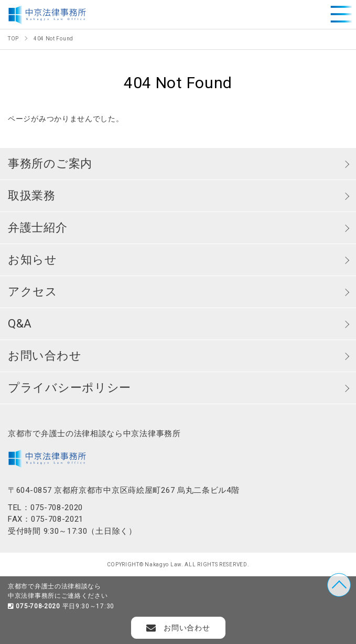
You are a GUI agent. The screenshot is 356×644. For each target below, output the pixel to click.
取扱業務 (32, 196)
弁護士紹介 (38, 228)
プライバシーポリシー (69, 388)
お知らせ (33, 260)
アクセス (33, 292)
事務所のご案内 (50, 163)
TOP (339, 585)
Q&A (20, 324)
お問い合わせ (45, 356)
